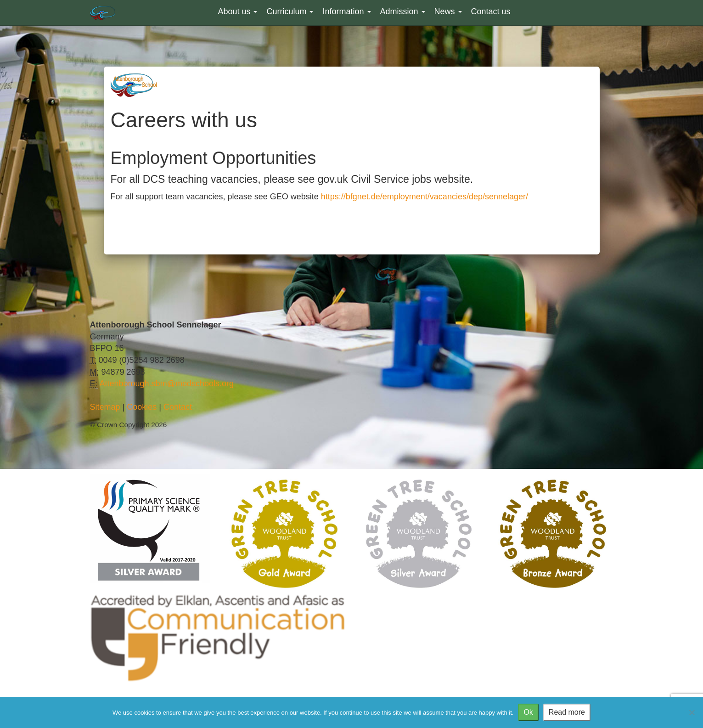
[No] (692, 712)
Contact (178, 407)
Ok (528, 712)
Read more (567, 712)
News (448, 11)
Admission (403, 11)
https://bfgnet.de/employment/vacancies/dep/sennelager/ (425, 197)
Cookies (142, 407)
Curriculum (290, 11)
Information (346, 11)
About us (237, 11)
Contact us (491, 11)
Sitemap (105, 407)
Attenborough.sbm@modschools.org (167, 384)
